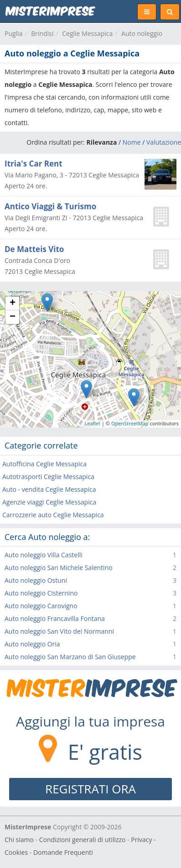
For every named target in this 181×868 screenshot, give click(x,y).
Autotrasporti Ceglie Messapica (48, 477)
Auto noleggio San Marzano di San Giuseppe (70, 657)
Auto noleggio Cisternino (41, 593)
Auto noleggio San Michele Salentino (59, 568)
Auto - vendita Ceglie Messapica (49, 489)
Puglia (13, 33)
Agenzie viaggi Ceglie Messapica (49, 502)
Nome (132, 142)
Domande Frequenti (63, 852)
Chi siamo (19, 840)
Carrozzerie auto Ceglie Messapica (53, 515)
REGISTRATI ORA (90, 789)
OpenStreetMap (130, 423)
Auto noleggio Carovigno (41, 606)
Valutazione (164, 142)
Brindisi (42, 33)
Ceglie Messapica (87, 33)
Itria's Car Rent (34, 164)
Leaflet (93, 423)
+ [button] (13, 303)
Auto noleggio (142, 33)
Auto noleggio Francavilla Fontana (55, 618)
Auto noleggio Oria (32, 644)
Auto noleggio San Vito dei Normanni (59, 631)
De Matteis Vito (34, 249)
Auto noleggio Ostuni (36, 580)
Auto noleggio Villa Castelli (44, 555)
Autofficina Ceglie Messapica (44, 464)
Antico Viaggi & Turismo (50, 206)
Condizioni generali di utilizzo (83, 840)
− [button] (13, 317)
